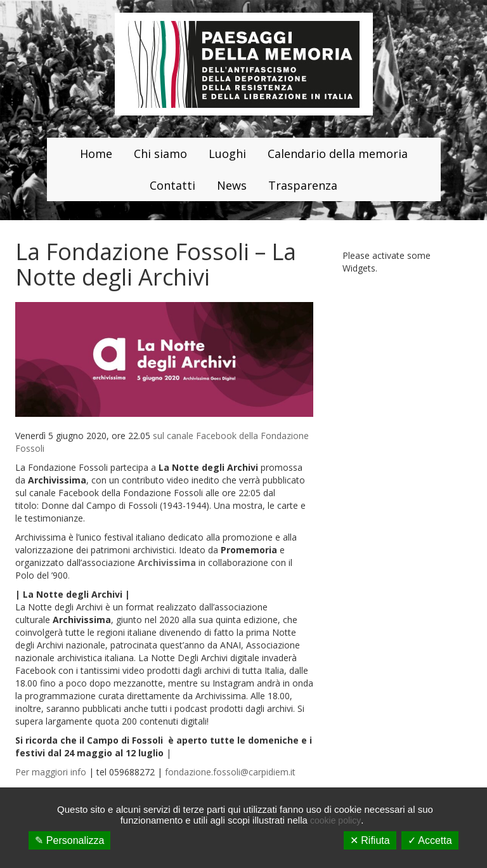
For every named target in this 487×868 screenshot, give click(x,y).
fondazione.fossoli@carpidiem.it (230, 772)
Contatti (172, 185)
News (232, 185)
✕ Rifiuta (370, 840)
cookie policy (335, 820)
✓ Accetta (430, 840)
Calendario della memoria (338, 154)
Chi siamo (160, 154)
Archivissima (167, 562)
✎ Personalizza (69, 840)
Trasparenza (303, 185)
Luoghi (227, 154)
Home (96, 154)
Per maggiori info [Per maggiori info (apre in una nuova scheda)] (51, 772)
